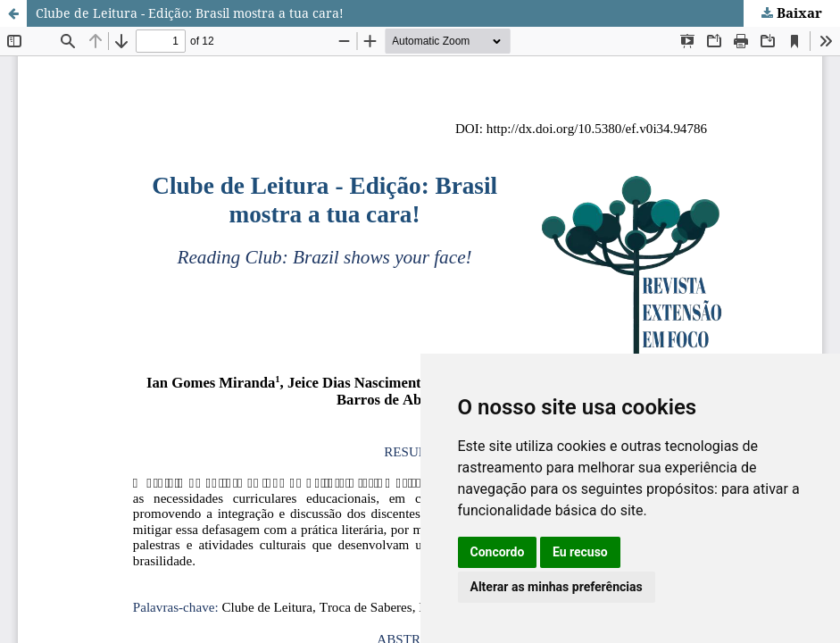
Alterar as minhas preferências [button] (557, 587)
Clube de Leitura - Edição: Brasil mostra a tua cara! (190, 13)
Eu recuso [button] (580, 552)
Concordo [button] (498, 552)
